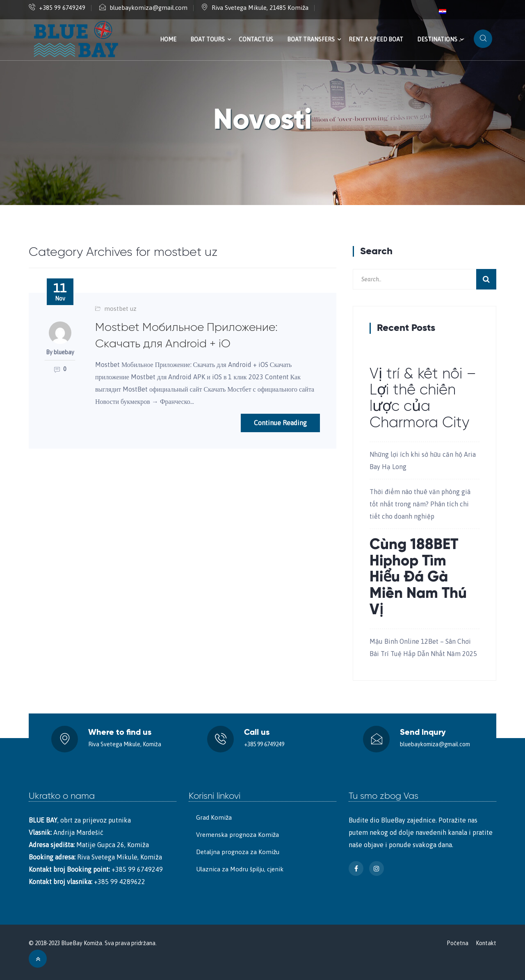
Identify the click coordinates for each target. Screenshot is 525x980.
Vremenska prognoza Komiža (237, 835)
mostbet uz (120, 309)
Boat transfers (311, 39)
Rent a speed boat (376, 39)
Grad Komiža (214, 817)
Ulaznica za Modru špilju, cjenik (240, 869)
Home (168, 39)
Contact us (256, 39)
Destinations (437, 39)
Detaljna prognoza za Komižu (238, 852)
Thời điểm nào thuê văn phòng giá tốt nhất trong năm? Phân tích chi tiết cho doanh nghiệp (420, 504)
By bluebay (60, 352)
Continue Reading (280, 423)
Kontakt (486, 943)
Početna (458, 943)
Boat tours (208, 39)
